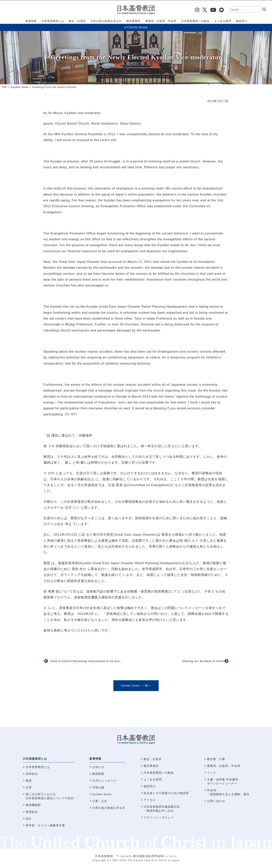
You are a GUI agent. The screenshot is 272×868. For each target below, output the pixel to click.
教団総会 (32, 812)
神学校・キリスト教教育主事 (45, 825)
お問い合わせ (216, 801)
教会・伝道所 (153, 759)
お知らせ (98, 767)
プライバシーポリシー (159, 817)
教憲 (29, 781)
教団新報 (98, 774)
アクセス (150, 800)
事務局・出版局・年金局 (224, 766)
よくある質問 (153, 779)
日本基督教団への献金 (159, 773)
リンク (212, 773)
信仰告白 (32, 774)
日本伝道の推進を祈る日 (109, 808)
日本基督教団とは (35, 759)
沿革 (29, 787)
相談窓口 (150, 786)
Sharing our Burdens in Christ (203, 661)
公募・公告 (100, 801)
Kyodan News (136, 27)
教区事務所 (151, 766)
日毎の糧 (98, 787)
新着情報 (95, 759)
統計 (29, 819)
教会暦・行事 (216, 759)
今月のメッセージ (104, 781)
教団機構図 (33, 805)
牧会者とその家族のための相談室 (166, 793)
